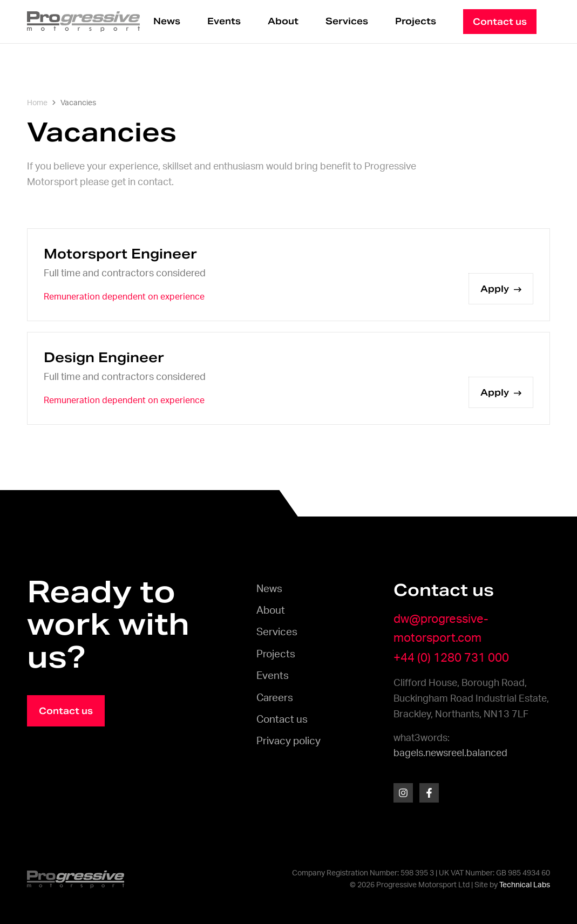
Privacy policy (288, 741)
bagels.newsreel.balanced (450, 753)
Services (347, 21)
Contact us (282, 720)
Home (37, 103)
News (167, 21)
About (283, 21)
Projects (416, 21)
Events (224, 21)
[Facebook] (429, 793)
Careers (275, 698)
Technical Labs (525, 885)
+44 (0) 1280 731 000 (451, 658)
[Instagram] (403, 793)
